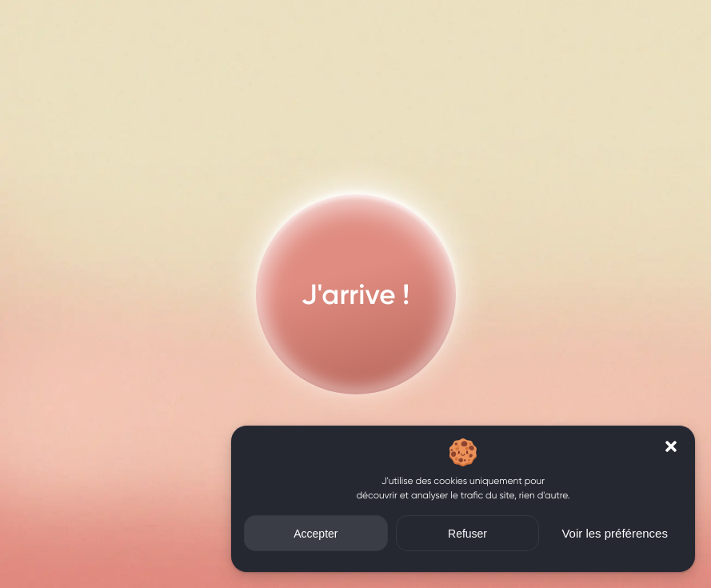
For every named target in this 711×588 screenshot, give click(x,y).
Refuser (467, 534)
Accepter (316, 534)
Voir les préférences (615, 533)
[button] (671, 446)
